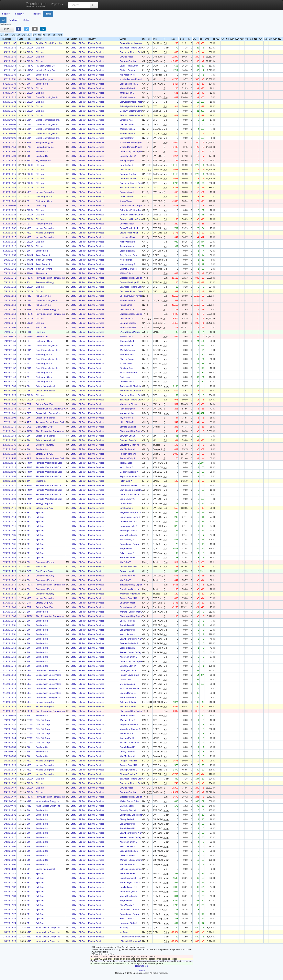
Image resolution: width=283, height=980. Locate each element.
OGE (29, 427)
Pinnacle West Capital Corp (49, 463)
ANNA (30, 273)
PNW (29, 463)
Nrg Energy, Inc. (44, 160)
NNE (29, 309)
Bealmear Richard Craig (131, 48)
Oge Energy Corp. (45, 427)
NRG (29, 160)
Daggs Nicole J (127, 192)
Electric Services (96, 43)
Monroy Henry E (127, 264)
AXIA (29, 43)
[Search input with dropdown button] (79, 5)
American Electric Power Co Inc (51, 422)
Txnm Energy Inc (44, 255)
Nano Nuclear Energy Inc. (48, 309)
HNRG (30, 66)
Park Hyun (125, 377)
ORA (29, 97)
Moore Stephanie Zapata (132, 206)
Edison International (45, 386)
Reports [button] (57, 4)
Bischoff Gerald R (128, 269)
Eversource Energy (45, 282)
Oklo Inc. (40, 48)
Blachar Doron (127, 124)
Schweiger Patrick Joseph (132, 102)
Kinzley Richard (127, 88)
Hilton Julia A (126, 481)
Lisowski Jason (127, 224)
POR (29, 409)
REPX (30, 278)
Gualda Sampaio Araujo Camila (135, 43)
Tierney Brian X (127, 355)
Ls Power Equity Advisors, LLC (134, 296)
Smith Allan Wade (128, 373)
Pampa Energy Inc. (45, 79)
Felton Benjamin (128, 409)
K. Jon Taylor (126, 201)
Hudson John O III (128, 454)
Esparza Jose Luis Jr (130, 476)
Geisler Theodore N (129, 472)
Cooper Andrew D (128, 485)
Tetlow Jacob (126, 463)
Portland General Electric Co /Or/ (52, 409)
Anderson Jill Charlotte (131, 386)
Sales (26, 20)
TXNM (30, 255)
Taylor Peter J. (127, 418)
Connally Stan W (128, 156)
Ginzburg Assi (126, 120)
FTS (29, 332)
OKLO (30, 48)
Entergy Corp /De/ (44, 404)
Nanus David (126, 305)
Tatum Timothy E (128, 327)
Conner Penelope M (129, 282)
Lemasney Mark (127, 237)
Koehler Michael (127, 413)
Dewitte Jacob (126, 57)
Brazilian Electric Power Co (49, 43)
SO (28, 75)
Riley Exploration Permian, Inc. (51, 278)
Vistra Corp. (41, 206)
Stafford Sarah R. (128, 427)
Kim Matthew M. (127, 75)
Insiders (37, 14)
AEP (29, 422)
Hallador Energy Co (45, 66)
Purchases (14, 20)
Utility (73, 43)
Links (7, 29)
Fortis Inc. (40, 332)
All (3, 20)
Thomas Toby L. (127, 341)
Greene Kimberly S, (129, 84)
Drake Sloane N (127, 251)
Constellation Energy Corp (48, 413)
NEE (29, 192)
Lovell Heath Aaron (129, 66)
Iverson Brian (126, 260)
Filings (48, 14)
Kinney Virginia (127, 160)
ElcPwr (82, 43)
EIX (28, 386)
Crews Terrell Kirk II (129, 228)
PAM (29, 79)
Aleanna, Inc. (42, 273)
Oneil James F (127, 197)
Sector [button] (6, 14)
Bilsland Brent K (127, 70)
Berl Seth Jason (127, 309)
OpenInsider (36, 5)
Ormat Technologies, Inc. (48, 97)
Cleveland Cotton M (129, 445)
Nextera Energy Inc (45, 192)
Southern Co (42, 75)
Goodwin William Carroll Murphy (135, 111)
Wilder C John (126, 273)
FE (28, 197)
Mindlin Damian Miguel (131, 79)
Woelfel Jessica (127, 97)
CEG (29, 413)
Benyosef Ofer (127, 138)
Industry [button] (20, 14)
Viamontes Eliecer (128, 404)
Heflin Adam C (127, 467)
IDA (28, 327)
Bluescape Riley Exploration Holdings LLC (140, 278)
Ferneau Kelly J (127, 458)
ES (28, 282)
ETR (29, 404)
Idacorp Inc (41, 327)
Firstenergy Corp (44, 197)
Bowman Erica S (128, 436)
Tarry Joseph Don (128, 255)
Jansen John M (127, 93)
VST (29, 206)
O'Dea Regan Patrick (130, 332)
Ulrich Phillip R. (127, 422)
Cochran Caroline (128, 61)
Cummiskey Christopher (131, 151)
